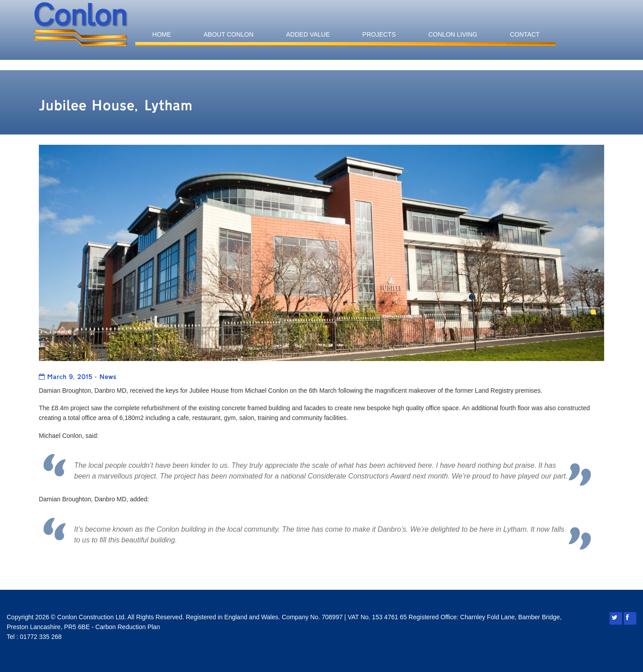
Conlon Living (453, 34)
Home (162, 34)
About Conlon (229, 34)
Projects (379, 34)
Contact (525, 34)
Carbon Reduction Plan (127, 627)
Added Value (308, 34)
